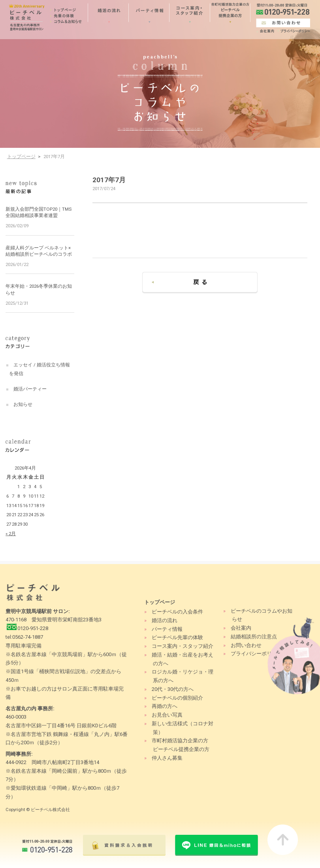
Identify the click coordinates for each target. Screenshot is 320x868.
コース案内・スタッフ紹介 (183, 646)
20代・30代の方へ (173, 689)
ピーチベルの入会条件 (177, 612)
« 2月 (11, 534)
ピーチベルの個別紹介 (177, 698)
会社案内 (241, 628)
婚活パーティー (30, 389)
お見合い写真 (167, 715)
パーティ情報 (167, 629)
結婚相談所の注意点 (254, 637)
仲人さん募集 (167, 758)
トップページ (21, 157)
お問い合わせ (246, 645)
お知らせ (23, 404)
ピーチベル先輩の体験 (177, 637)
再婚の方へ (165, 706)
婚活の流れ (165, 620)
